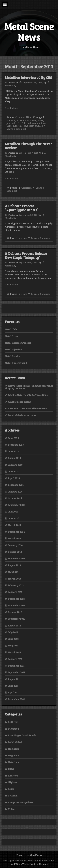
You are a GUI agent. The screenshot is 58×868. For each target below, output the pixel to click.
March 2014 (14, 538)
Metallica (26, 117)
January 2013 (15, 592)
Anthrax (13, 722)
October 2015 (15, 498)
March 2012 (14, 652)
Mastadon (13, 749)
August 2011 (14, 679)
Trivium (13, 796)
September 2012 (16, 619)
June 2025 (13, 438)
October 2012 (15, 612)
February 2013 (16, 585)
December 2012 (16, 599)
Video (11, 809)
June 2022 (13, 451)
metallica (21, 126)
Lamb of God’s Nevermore (22, 415)
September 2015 (16, 505)
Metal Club (11, 329)
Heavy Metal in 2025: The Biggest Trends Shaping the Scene (29, 387)
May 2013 (13, 572)
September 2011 (16, 672)
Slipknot (13, 782)
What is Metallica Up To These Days (28, 395)
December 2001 (16, 699)
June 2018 (13, 471)
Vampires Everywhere (21, 802)
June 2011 (13, 686)
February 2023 (16, 445)
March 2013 (14, 579)
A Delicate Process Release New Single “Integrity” (26, 255)
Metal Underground (16, 363)
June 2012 (13, 639)
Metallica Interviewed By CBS (28, 77)
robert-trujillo (35, 126)
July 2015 (13, 512)
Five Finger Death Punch (22, 735)
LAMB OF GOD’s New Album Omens (27, 408)
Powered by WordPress (29, 855)
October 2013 (15, 552)
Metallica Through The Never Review (28, 146)
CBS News (31, 120)
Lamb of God (15, 742)
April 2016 (14, 478)
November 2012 (16, 605)
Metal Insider (12, 356)
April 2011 (14, 692)
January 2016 (15, 492)
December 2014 (16, 532)
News (24, 238)
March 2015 (14, 525)
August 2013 (14, 565)
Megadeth (13, 755)
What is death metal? (20, 402)
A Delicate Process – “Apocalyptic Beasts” (21, 208)
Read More (11, 108)
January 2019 (15, 465)
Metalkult (10, 86)
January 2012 (15, 659)
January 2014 (15, 545)
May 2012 (13, 646)
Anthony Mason (15, 120)
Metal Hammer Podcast (18, 343)
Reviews (13, 776)
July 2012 (13, 632)
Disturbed (13, 729)
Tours (11, 789)
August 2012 (14, 626)
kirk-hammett (32, 123)
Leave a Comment (39, 238)
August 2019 (14, 458)
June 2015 (13, 518)
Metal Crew (11, 336)
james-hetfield (15, 123)
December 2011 (16, 666)
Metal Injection (13, 349)
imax (40, 120)
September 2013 (16, 558)
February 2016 (16, 485)
